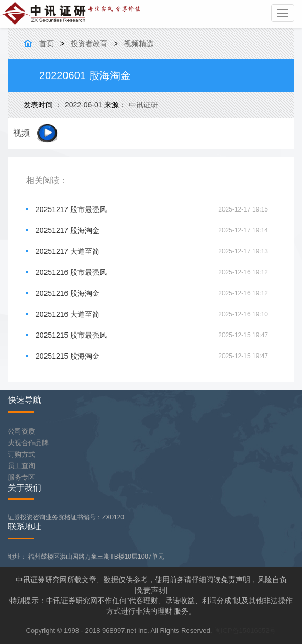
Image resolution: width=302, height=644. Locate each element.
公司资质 (21, 431)
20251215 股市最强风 (71, 335)
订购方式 (21, 454)
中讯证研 (143, 105)
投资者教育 (89, 43)
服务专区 (21, 477)
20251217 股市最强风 (71, 209)
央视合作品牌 (28, 443)
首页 (47, 43)
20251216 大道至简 (68, 314)
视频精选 (139, 43)
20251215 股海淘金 (68, 356)
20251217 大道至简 (68, 251)
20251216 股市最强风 (71, 272)
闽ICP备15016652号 (245, 631)
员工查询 (21, 466)
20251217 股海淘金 (68, 230)
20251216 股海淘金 (68, 293)
